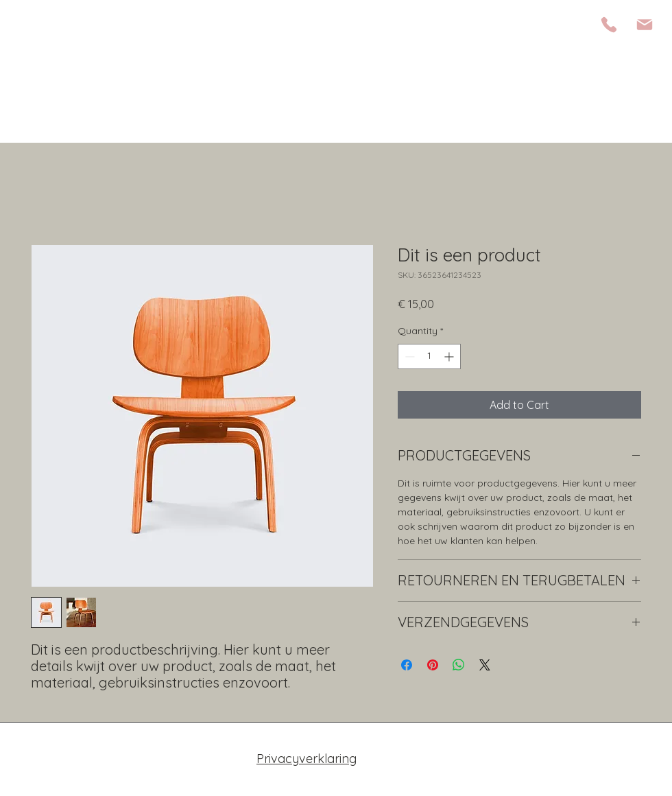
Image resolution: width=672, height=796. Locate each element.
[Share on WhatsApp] (459, 665)
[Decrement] (408, 356)
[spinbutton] (429, 356)
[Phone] (609, 25)
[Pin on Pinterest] (433, 665)
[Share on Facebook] (407, 665)
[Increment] (450, 356)
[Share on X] (485, 665)
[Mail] (645, 25)
